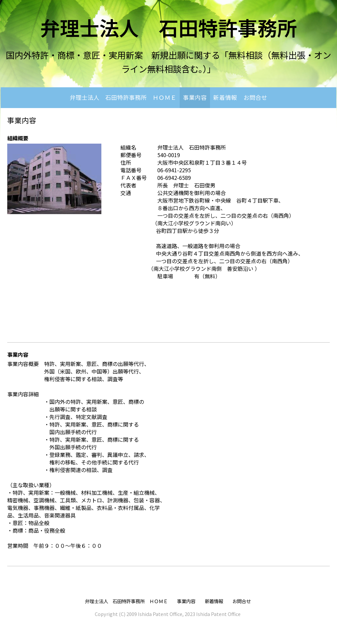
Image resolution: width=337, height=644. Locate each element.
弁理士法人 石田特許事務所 (168, 27)
